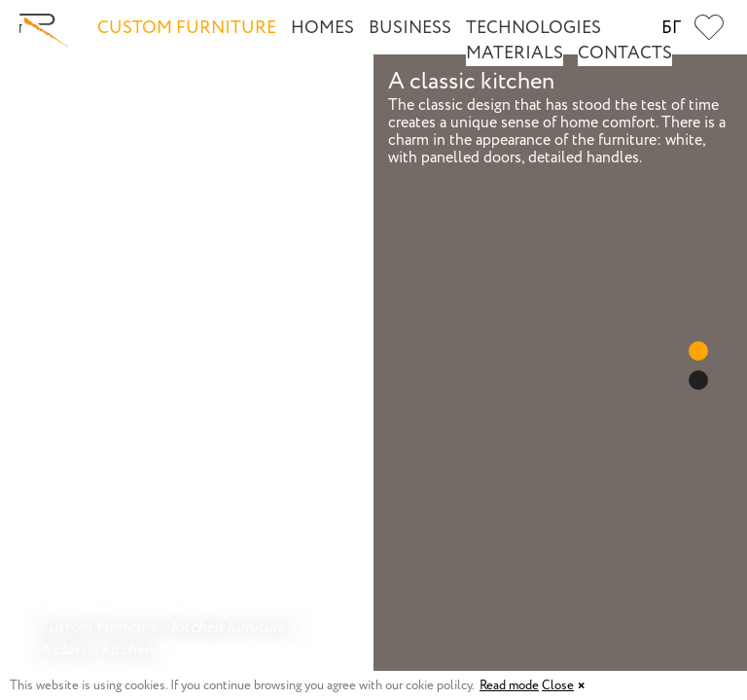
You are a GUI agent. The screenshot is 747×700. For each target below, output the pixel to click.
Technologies (534, 28)
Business (410, 28)
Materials (515, 53)
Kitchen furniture (228, 628)
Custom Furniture (187, 28)
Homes (322, 28)
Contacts (625, 53)
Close (558, 686)
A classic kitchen (96, 650)
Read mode (509, 686)
